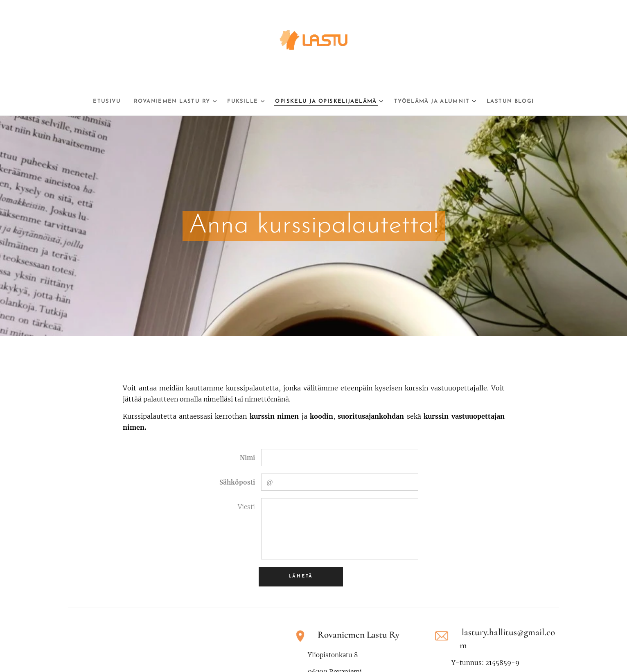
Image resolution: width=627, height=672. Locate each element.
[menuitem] (87, 101)
